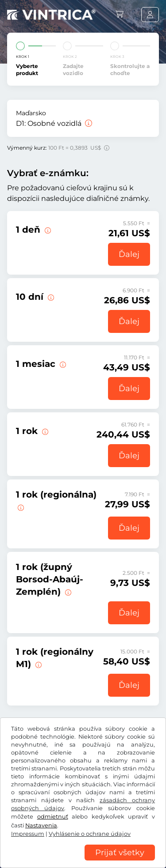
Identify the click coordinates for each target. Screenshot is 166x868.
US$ (21, 773)
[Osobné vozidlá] (88, 123)
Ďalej (129, 254)
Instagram (72, 801)
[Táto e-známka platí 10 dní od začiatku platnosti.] (50, 297)
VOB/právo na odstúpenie (47, 819)
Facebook (27, 801)
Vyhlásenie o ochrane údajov (51, 833)
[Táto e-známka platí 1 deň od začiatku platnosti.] (62, 364)
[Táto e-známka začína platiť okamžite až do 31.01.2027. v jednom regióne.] (20, 507)
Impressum (113, 846)
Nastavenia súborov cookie (49, 846)
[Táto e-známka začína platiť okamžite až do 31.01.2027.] (44, 431)
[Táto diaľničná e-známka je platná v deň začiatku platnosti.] (47, 230)
